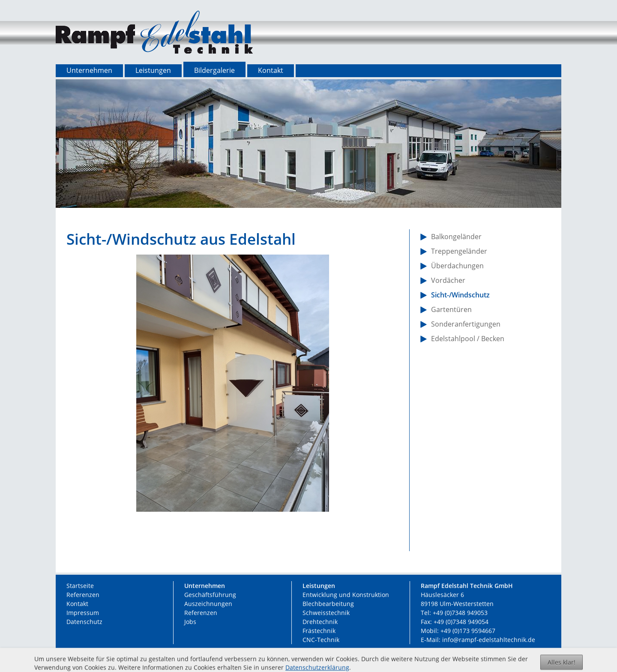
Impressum (83, 613)
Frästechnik (319, 631)
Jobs (190, 622)
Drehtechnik (320, 622)
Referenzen (83, 595)
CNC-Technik (321, 640)
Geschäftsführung (210, 595)
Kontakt (77, 604)
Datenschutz (84, 622)
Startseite (80, 586)
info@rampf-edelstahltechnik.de (489, 640)
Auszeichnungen (208, 604)
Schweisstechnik (326, 613)
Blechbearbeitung (328, 604)
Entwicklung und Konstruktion (346, 595)
